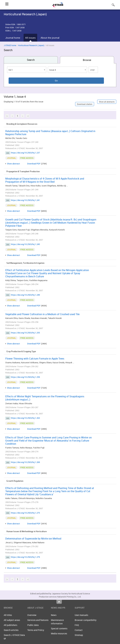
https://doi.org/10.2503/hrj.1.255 (25, 333)
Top (59, 602)
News (54, 615)
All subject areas (12, 620)
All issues (30, 38)
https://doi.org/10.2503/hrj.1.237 (25, 153)
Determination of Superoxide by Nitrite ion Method (33, 539)
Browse (87, 60)
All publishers (10, 625)
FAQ (77, 625)
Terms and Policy (36, 630)
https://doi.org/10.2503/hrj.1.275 (25, 513)
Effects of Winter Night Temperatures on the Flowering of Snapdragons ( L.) (45, 398)
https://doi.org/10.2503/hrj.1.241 (25, 200)
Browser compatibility (86, 620)
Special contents (59, 628)
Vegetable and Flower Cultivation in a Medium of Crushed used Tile (42, 314)
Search (31, 60)
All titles (8, 615)
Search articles (11, 630)
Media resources (59, 633)
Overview (32, 615)
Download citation (85, 104)
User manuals (81, 615)
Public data (33, 625)
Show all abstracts (107, 102)
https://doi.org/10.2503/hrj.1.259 (25, 377)
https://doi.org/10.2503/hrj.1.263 (25, 418)
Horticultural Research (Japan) (31, 45)
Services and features (38, 620)
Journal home (13, 38)
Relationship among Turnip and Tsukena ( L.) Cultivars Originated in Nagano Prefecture (50, 133)
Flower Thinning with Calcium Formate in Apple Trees (35, 359)
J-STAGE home (10, 45)
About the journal (50, 38)
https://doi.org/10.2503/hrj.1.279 (25, 557)
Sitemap (79, 635)
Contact (79, 630)
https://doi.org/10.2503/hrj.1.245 (25, 244)
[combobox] (27, 70)
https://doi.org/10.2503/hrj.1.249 (25, 295)
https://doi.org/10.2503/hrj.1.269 (25, 462)
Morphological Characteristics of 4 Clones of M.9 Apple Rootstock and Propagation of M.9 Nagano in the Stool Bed (45, 180)
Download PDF (34, 164)
